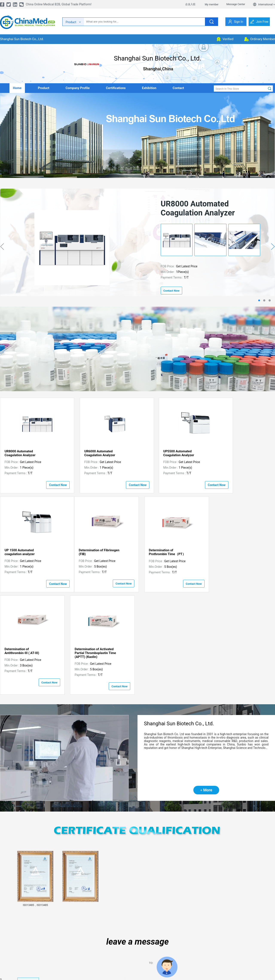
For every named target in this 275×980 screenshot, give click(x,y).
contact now (171, 291)
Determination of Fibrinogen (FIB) (25, 552)
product (44, 88)
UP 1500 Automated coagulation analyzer (230, 453)
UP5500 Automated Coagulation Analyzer (160, 453)
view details (28, 882)
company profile (78, 88)
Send (165, 959)
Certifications (116, 88)
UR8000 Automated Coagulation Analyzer (20, 453)
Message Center (236, 4)
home (17, 88)
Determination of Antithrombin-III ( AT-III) (162, 552)
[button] (54, 793)
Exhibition (149, 88)
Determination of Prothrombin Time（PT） (93, 552)
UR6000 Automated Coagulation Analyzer (90, 453)
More (206, 691)
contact (178, 88)
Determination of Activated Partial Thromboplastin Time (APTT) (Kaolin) (235, 554)
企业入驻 (190, 4)
